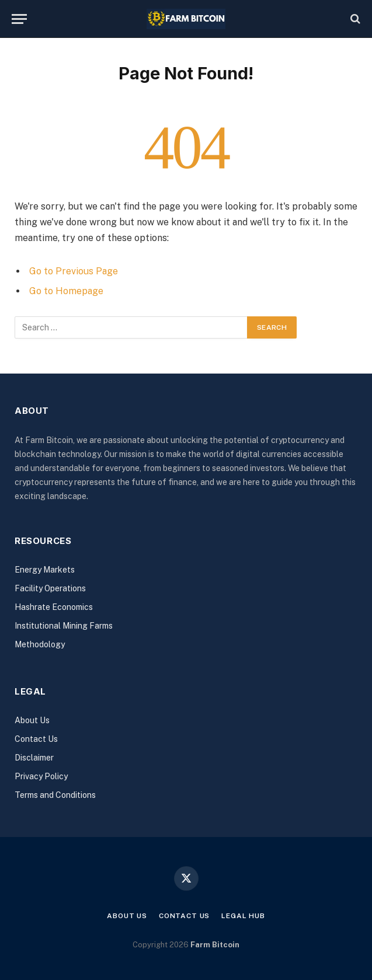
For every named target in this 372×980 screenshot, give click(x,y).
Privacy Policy (41, 776)
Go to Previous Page (74, 271)
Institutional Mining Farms (64, 626)
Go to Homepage (66, 291)
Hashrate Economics (54, 607)
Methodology (40, 644)
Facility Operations (50, 588)
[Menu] (19, 19)
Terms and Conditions (55, 795)
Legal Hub (243, 916)
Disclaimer (34, 758)
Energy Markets (45, 570)
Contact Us (36, 739)
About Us (32, 720)
